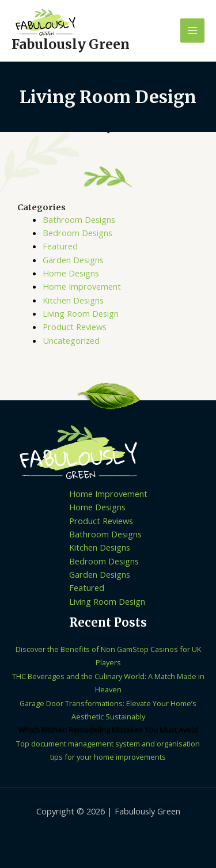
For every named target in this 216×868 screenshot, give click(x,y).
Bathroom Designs (79, 219)
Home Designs (71, 273)
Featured (60, 246)
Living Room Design (81, 313)
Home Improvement (82, 286)
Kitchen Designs (73, 300)
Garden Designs (73, 260)
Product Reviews (75, 327)
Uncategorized (71, 340)
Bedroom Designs (77, 233)
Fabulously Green (71, 44)
